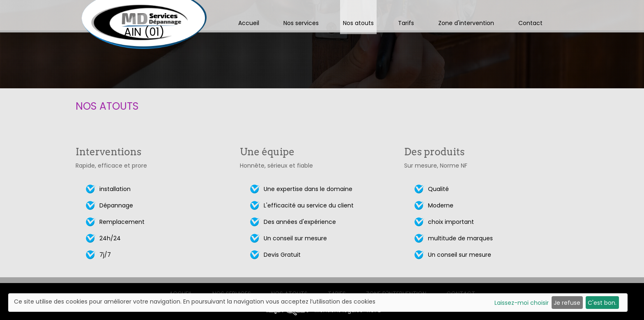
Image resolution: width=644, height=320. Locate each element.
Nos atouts (358, 23)
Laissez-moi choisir (522, 303)
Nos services (301, 23)
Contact (530, 23)
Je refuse (567, 303)
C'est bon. (602, 303)
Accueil (249, 23)
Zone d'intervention (466, 23)
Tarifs (406, 23)
